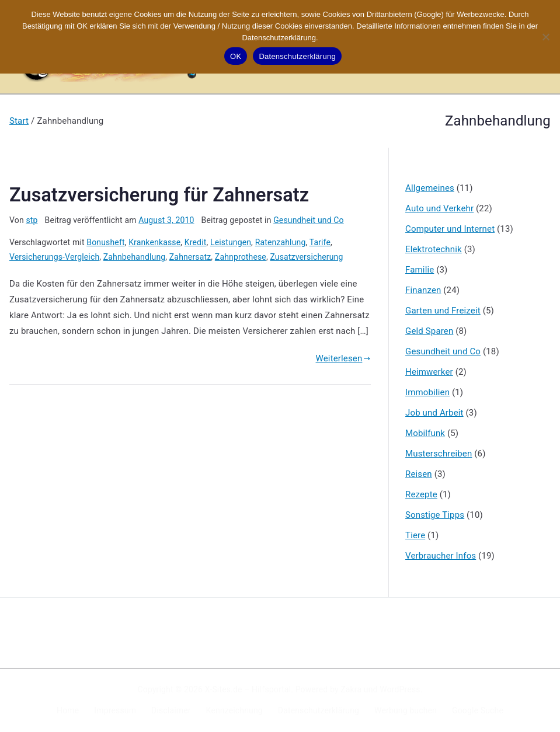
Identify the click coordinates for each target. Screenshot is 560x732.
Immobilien (427, 392)
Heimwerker (429, 372)
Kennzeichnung (234, 710)
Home (68, 710)
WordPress (400, 689)
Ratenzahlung (281, 242)
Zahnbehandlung (135, 257)
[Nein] (545, 37)
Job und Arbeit (434, 413)
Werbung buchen (406, 710)
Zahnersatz (190, 257)
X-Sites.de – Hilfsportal (248, 689)
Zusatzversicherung (306, 257)
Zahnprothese (241, 257)
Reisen (419, 474)
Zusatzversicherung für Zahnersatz (159, 195)
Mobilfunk (425, 433)
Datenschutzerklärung (319, 710)
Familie (420, 270)
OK (236, 56)
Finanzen (423, 290)
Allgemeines (430, 188)
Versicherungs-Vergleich (54, 257)
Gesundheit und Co (309, 220)
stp (32, 220)
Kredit (196, 242)
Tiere (415, 535)
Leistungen (231, 242)
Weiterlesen (343, 358)
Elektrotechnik (434, 249)
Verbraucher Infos (441, 556)
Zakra (351, 689)
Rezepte (421, 494)
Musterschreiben (439, 454)
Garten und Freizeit (443, 311)
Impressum (115, 710)
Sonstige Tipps (435, 515)
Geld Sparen (429, 331)
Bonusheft (105, 242)
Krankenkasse (154, 242)
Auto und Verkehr (439, 208)
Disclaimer (171, 710)
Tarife (320, 242)
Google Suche (478, 710)
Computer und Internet (450, 229)
